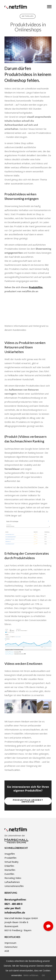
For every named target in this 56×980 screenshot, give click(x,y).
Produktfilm (36, 287)
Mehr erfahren (31, 975)
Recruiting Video (13, 878)
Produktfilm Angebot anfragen (28, 801)
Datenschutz (11, 947)
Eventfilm (9, 874)
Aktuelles (28, 16)
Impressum (10, 943)
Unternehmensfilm (14, 886)
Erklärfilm (9, 866)
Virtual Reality (11, 862)
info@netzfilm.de (15, 913)
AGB (7, 951)
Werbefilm (10, 870)
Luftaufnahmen (12, 882)
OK (43, 975)
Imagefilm (10, 854)
